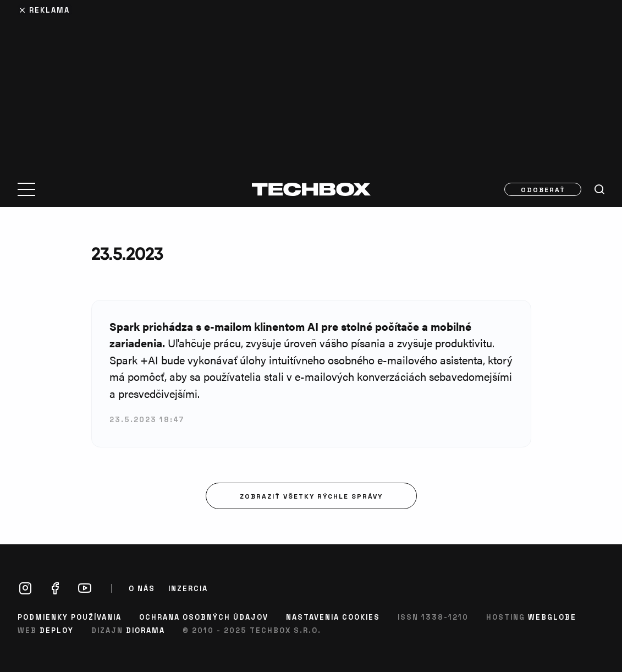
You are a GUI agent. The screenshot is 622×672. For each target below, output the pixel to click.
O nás (142, 588)
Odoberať (543, 189)
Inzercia (188, 588)
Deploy (57, 630)
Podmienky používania (70, 617)
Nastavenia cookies (333, 617)
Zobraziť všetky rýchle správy (311, 496)
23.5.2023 (127, 253)
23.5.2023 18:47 (147, 419)
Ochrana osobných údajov (204, 617)
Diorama (145, 630)
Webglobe (552, 617)
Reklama (49, 10)
